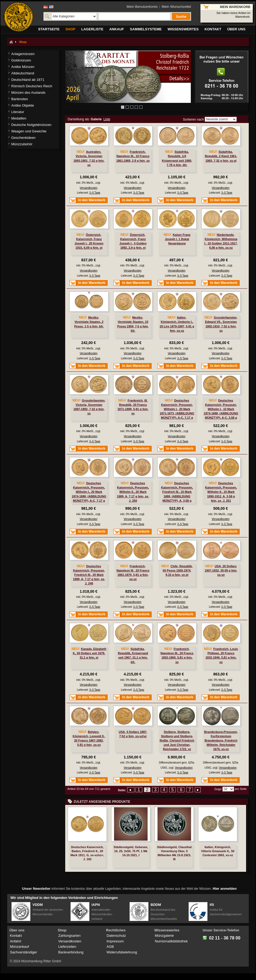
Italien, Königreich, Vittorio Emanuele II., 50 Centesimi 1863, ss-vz (218, 851)
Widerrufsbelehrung (122, 952)
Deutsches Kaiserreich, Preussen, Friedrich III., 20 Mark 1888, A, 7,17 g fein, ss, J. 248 (89, 575)
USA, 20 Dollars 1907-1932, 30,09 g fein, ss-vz (221, 570)
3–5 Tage (95, 193)
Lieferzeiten (67, 947)
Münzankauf (19, 947)
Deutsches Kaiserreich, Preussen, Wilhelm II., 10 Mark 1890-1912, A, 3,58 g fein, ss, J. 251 (221, 492)
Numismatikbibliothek (171, 941)
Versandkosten (89, 188)
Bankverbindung (71, 952)
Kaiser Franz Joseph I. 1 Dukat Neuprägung (178, 239)
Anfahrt (16, 941)
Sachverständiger (23, 952)
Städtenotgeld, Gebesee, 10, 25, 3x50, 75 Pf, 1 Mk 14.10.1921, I (131, 851)
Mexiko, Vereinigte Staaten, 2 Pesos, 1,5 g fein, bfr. (89, 322)
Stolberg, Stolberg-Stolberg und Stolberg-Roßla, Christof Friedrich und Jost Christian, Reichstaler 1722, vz (177, 741)
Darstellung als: (79, 119)
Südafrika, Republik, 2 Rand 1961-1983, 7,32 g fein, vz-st (221, 156)
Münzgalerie (164, 936)
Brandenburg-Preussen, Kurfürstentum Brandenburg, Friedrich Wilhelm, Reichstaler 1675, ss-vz (221, 741)
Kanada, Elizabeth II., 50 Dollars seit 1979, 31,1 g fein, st (89, 653)
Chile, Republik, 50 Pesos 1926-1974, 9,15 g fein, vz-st (178, 570)
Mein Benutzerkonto (142, 7)
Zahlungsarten (69, 936)
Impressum (115, 941)
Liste (107, 119)
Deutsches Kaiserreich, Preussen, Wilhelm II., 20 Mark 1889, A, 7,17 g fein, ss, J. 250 (133, 492)
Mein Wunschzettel (176, 7)
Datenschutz (116, 936)
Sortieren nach (193, 119)
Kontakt (16, 936)
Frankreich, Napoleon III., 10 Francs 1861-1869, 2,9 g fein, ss (133, 156)
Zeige (218, 789)
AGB (110, 947)
